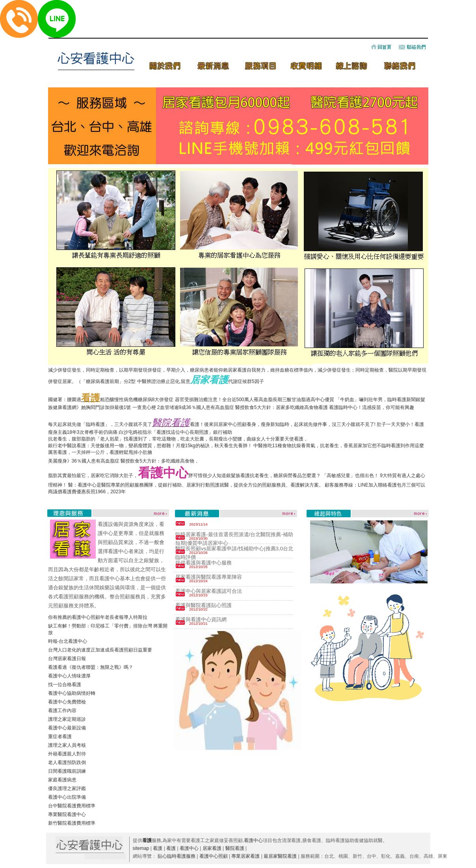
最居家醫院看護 (280, 856)
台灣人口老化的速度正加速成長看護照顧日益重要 (100, 650)
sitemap (141, 848)
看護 (158, 848)
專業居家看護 (245, 856)
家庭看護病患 (62, 780)
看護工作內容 (62, 711)
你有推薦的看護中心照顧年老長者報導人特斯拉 (98, 617)
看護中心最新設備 (67, 728)
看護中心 (253, 840)
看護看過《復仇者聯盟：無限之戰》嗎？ (91, 667)
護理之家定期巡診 (67, 719)
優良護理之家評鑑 (67, 788)
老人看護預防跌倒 (67, 763)
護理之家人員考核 (67, 745)
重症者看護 (60, 737)
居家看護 (212, 848)
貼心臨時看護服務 (177, 856)
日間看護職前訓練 (67, 771)
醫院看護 (235, 848)
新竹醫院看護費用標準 (72, 823)
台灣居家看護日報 (67, 659)
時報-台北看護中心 (68, 641)
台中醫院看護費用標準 (72, 806)
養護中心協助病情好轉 (72, 693)
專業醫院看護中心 (67, 814)
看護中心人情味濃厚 (69, 676)
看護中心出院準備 (67, 797)
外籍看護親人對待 (67, 754)
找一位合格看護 (65, 685)
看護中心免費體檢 (67, 702)
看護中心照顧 (214, 856)
